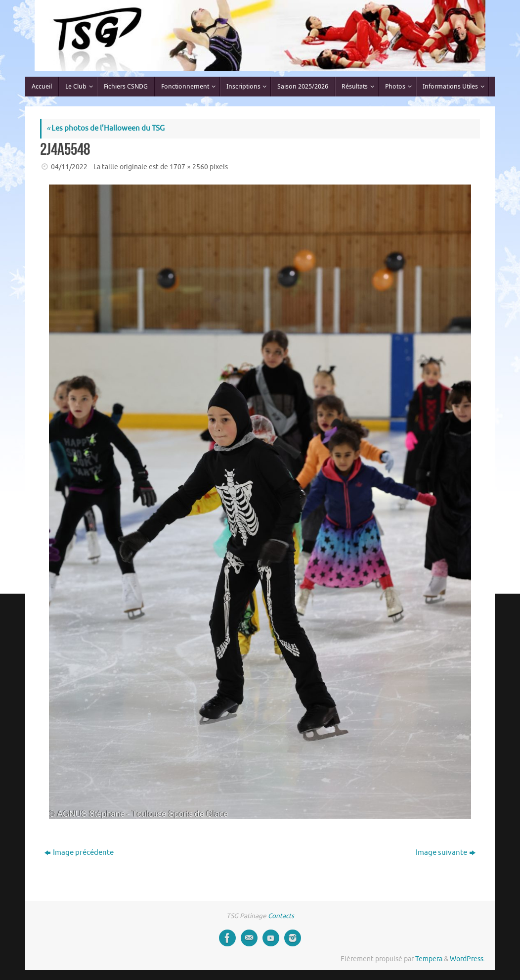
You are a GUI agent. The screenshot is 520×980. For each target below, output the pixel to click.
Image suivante (446, 853)
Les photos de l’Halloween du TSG (106, 128)
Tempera (429, 959)
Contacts (281, 916)
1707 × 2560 (189, 167)
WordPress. (467, 959)
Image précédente (79, 853)
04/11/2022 (69, 167)
